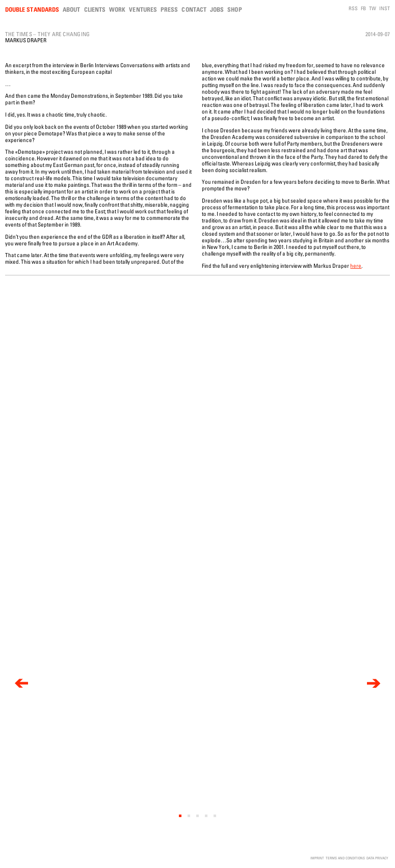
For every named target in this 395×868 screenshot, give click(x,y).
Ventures (143, 9)
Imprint (317, 858)
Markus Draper (26, 40)
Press (169, 9)
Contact (194, 9)
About (71, 9)
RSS (353, 8)
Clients (95, 9)
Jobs (217, 9)
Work (117, 9)
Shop (234, 9)
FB (363, 8)
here (356, 265)
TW (373, 8)
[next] (374, 683)
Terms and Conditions (345, 858)
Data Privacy (377, 858)
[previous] (21, 683)
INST (385, 8)
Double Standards (32, 9)
